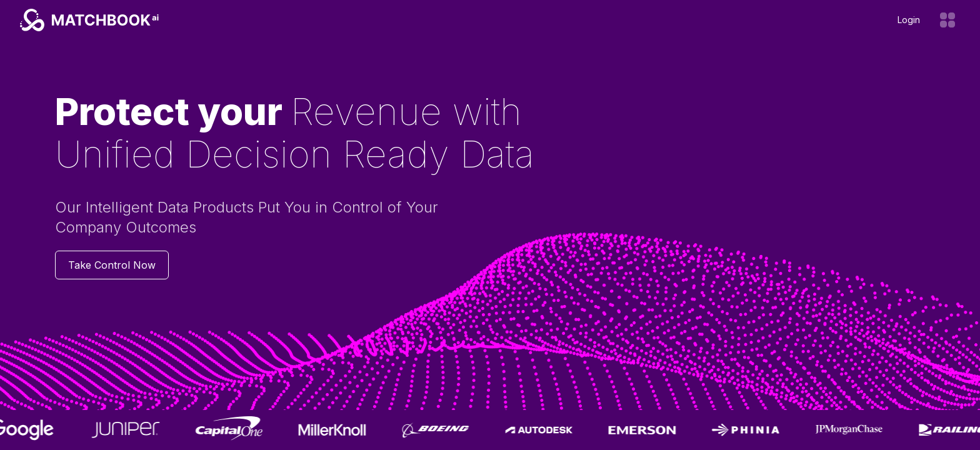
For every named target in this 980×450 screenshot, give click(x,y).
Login (909, 20)
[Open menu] (947, 20)
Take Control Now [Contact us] (112, 265)
